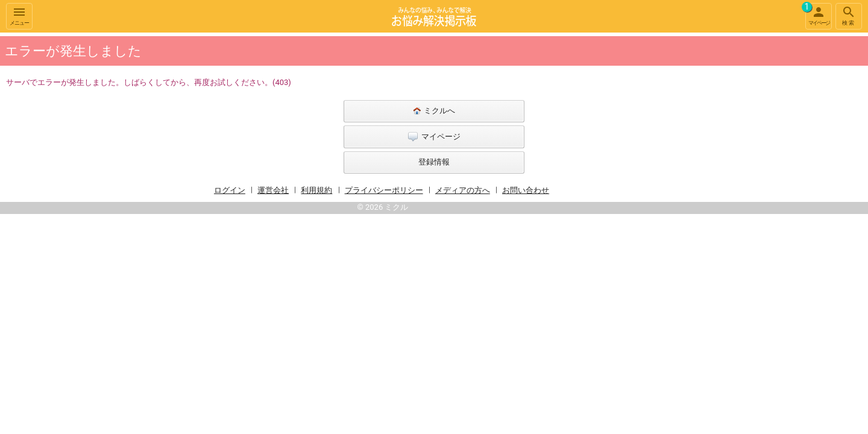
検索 (849, 15)
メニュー (19, 15)
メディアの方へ (463, 190)
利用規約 (316, 190)
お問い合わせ (526, 190)
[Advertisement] (699, 213)
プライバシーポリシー (384, 190)
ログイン (230, 190)
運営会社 (273, 190)
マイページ (817, 14)
